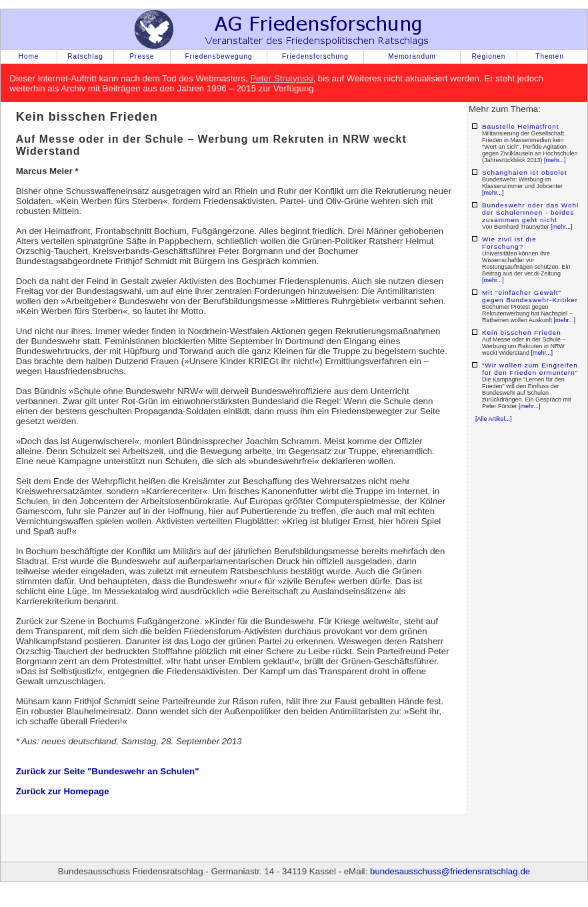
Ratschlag (85, 56)
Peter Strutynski (281, 78)
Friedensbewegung (218, 56)
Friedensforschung (315, 56)
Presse (142, 56)
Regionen (489, 56)
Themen (550, 56)
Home (29, 56)
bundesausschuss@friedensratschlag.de (450, 871)
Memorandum (412, 56)
